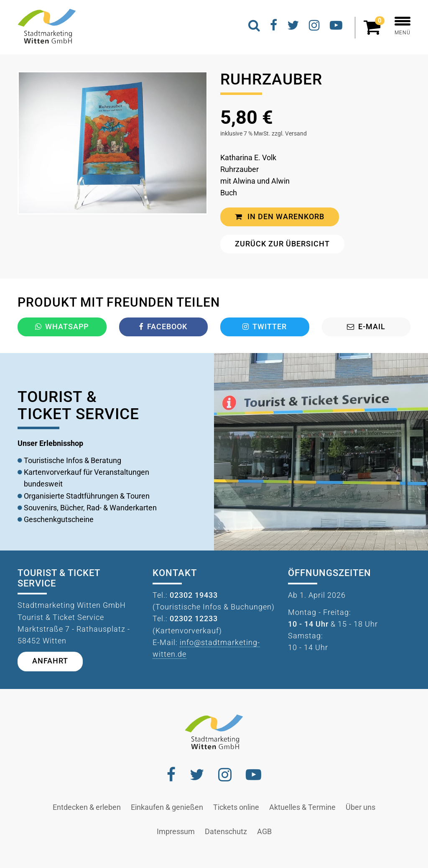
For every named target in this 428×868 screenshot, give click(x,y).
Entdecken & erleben (87, 807)
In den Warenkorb (280, 217)
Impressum (176, 832)
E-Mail (366, 327)
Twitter (265, 327)
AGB (264, 832)
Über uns (360, 807)
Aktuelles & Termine (302, 807)
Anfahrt (50, 661)
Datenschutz (226, 832)
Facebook (163, 327)
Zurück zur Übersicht (282, 244)
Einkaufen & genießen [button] (167, 807)
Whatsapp (62, 327)
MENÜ (403, 26)
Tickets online (236, 807)
